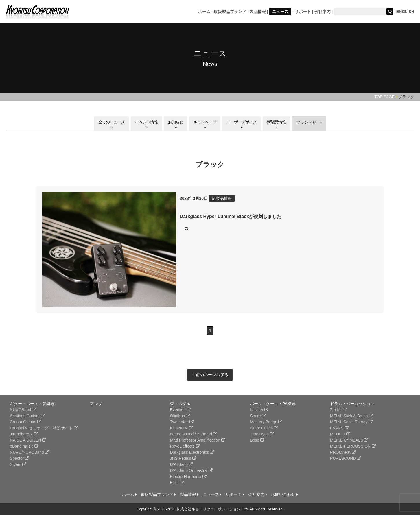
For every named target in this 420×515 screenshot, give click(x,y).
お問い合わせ (284, 494)
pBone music (24, 446)
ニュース (280, 12)
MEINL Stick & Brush (351, 416)
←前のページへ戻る (210, 375)
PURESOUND (346, 458)
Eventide (180, 410)
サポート (303, 12)
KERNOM (182, 428)
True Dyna (262, 434)
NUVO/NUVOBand (29, 452)
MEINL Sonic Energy (351, 422)
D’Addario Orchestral (191, 470)
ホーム (204, 12)
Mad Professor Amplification (198, 440)
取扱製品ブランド (230, 12)
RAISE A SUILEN (28, 440)
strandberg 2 (24, 434)
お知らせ (176, 124)
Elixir (177, 483)
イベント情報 (146, 124)
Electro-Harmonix (188, 477)
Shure (258, 416)
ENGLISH (405, 12)
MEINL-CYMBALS (349, 440)
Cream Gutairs (26, 422)
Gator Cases (264, 428)
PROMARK (343, 452)
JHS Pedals (183, 458)
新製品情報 (276, 124)
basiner (259, 410)
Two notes (182, 422)
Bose (257, 440)
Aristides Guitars (27, 416)
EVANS (339, 428)
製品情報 (258, 12)
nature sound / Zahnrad (194, 434)
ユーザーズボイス (242, 124)
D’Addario (182, 464)
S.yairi (18, 464)
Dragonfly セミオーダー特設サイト (44, 428)
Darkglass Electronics (192, 452)
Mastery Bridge (266, 422)
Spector (19, 458)
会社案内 (323, 12)
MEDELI (340, 434)
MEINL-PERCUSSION (353, 446)
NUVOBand (23, 410)
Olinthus (180, 416)
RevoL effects (185, 446)
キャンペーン (205, 124)
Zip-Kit (338, 410)
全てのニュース (112, 124)
